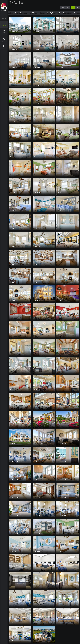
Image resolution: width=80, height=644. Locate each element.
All (73, 8)
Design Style (64, 8)
